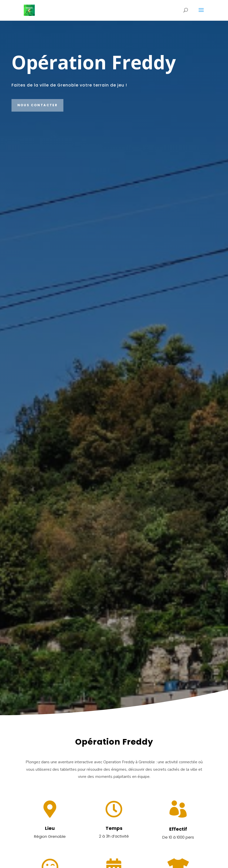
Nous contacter (38, 105)
